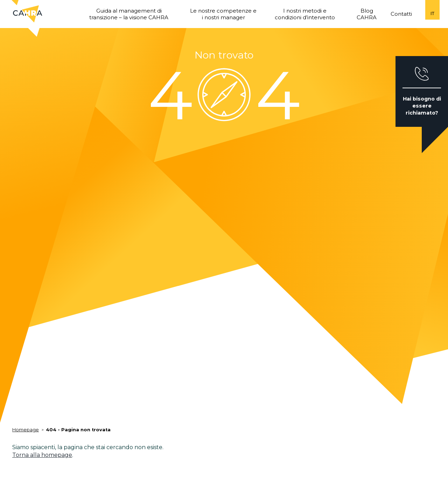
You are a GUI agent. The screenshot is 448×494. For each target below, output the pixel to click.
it (432, 13)
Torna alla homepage (42, 455)
